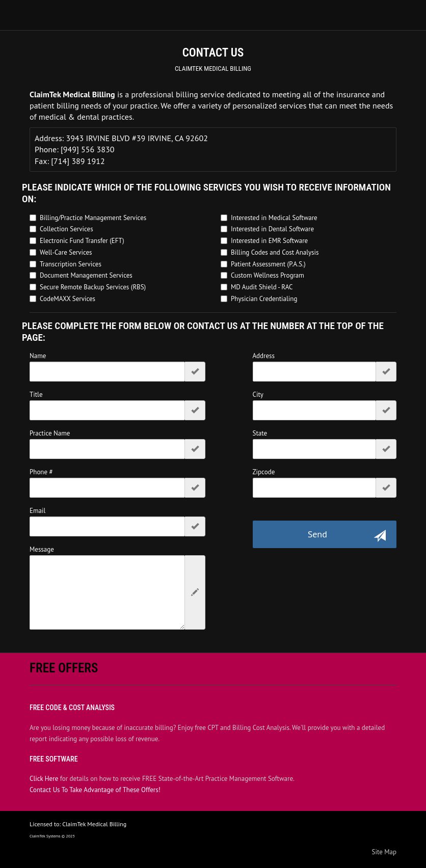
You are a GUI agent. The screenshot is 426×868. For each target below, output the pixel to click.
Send (347, 535)
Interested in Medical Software (274, 218)
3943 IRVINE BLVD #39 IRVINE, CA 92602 (137, 138)
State (260, 433)
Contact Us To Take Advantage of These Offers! (95, 790)
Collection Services (66, 229)
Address (264, 356)
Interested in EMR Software (269, 241)
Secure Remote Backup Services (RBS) (93, 287)
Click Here (44, 779)
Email (37, 511)
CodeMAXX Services (68, 299)
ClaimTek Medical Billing (213, 69)
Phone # (41, 472)
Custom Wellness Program (268, 275)
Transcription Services (71, 264)
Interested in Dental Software (272, 229)
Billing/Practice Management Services (93, 218)
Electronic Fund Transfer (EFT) (82, 241)
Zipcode (264, 472)
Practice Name (50, 433)
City (258, 395)
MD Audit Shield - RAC (262, 287)
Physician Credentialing (264, 299)
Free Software (54, 759)
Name (38, 356)
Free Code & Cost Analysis (72, 708)
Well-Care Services (66, 252)
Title (36, 395)
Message (42, 549)
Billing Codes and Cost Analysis (275, 252)
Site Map (384, 852)
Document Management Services (86, 275)
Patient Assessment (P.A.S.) (268, 264)
